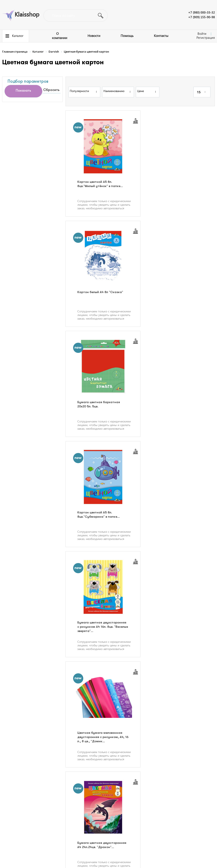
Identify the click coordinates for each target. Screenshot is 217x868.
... (162, 777)
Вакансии (71, 818)
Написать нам (148, 823)
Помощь (127, 36)
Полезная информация (19, 818)
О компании (60, 36)
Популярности (83, 91)
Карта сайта (73, 832)
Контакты (161, 36)
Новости (94, 36)
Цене (147, 91)
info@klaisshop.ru (150, 830)
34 (174, 777)
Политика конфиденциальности (193, 858)
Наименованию (117, 91)
